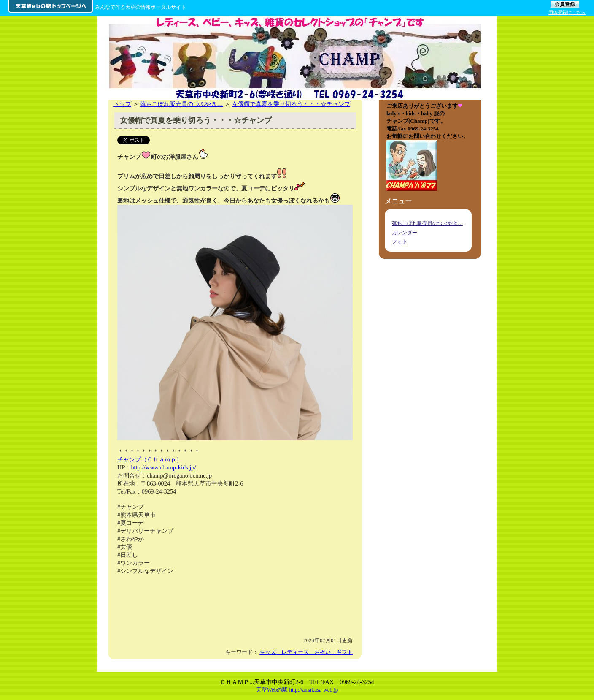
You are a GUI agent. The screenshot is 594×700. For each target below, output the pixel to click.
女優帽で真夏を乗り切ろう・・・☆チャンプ (291, 104)
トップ (122, 104)
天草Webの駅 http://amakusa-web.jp (297, 690)
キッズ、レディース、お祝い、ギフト (306, 652)
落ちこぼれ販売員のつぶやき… (181, 104)
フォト (400, 241)
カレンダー (405, 233)
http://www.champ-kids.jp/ (163, 467)
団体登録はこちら (567, 12)
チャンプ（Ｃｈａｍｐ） (150, 459)
